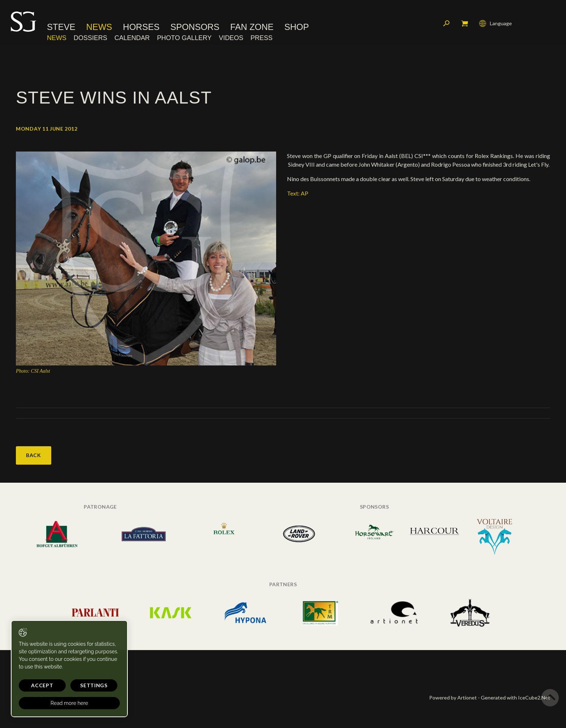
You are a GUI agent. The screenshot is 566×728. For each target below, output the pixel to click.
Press (262, 38)
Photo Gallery (184, 38)
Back (34, 455)
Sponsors (195, 27)
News (99, 27)
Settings (94, 685)
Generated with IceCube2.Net (515, 698)
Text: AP (298, 193)
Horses (141, 27)
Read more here (69, 703)
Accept (42, 685)
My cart (465, 23)
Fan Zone (252, 27)
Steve (61, 27)
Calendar (132, 38)
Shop (297, 27)
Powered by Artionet (453, 698)
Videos (231, 38)
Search (447, 23)
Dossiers (90, 38)
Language (495, 23)
